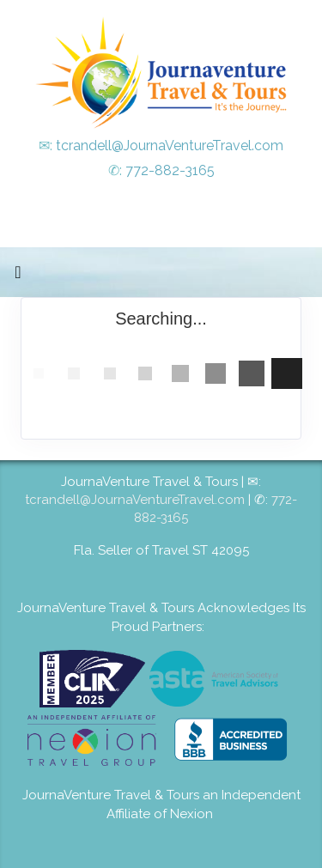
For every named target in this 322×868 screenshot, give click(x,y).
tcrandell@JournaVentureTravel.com (170, 146)
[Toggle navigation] (18, 276)
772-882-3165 (170, 170)
